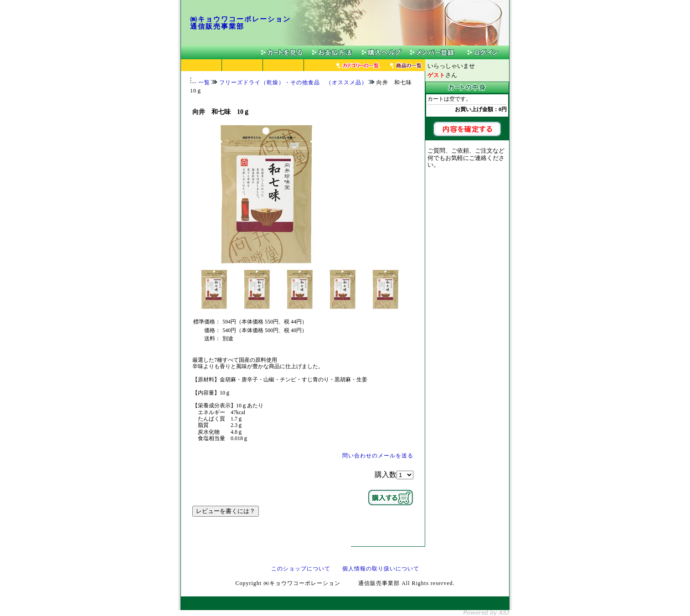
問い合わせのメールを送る (378, 456)
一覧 (204, 82)
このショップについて (301, 569)
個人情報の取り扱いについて (381, 569)
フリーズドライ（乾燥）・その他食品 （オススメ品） (293, 82)
